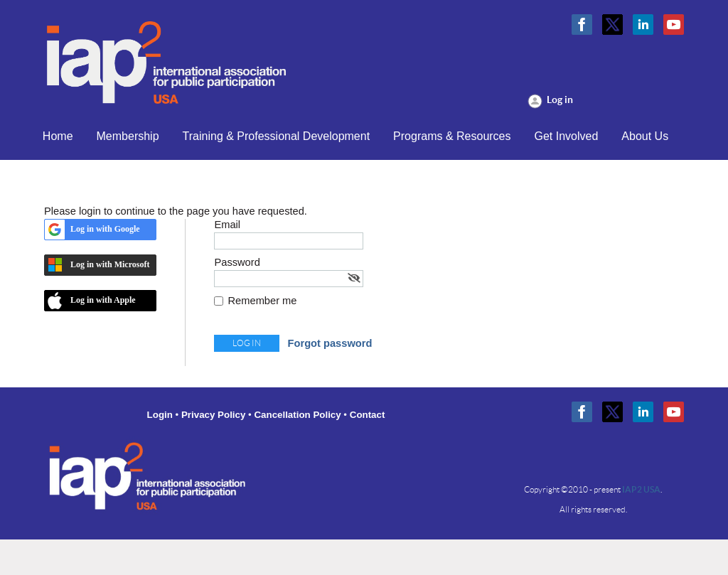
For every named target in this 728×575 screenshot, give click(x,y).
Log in (560, 100)
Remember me (263, 301)
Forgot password (330, 343)
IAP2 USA (641, 489)
